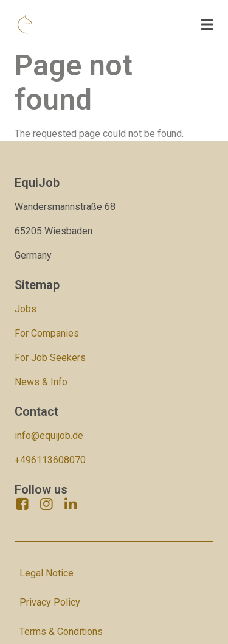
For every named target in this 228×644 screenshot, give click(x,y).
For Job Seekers (50, 358)
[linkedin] (71, 504)
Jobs (26, 309)
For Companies (47, 333)
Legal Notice (47, 573)
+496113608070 (50, 460)
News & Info (41, 382)
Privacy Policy (50, 602)
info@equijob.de (49, 436)
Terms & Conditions (61, 632)
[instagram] (46, 504)
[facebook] (22, 504)
